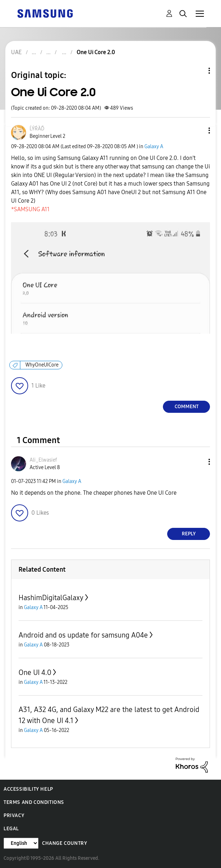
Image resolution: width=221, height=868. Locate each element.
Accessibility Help (28, 789)
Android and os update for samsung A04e (83, 635)
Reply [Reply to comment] (189, 534)
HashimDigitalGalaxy (51, 598)
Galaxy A (154, 147)
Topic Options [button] (197, 71)
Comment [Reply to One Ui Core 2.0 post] (187, 407)
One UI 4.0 (35, 672)
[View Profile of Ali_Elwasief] (43, 460)
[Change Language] (21, 843)
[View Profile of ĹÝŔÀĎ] (37, 129)
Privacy (14, 815)
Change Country (65, 843)
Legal (11, 829)
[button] (197, 131)
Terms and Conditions (34, 802)
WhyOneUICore (42, 365)
